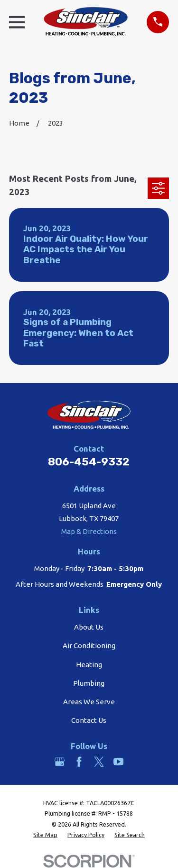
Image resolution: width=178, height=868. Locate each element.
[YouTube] (118, 762)
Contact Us (89, 720)
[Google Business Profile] (60, 762)
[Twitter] (99, 762)
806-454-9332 (89, 462)
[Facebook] (79, 762)
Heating (89, 665)
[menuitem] (45, 835)
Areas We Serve (89, 702)
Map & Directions (89, 531)
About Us (89, 627)
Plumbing (89, 683)
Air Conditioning (89, 646)
